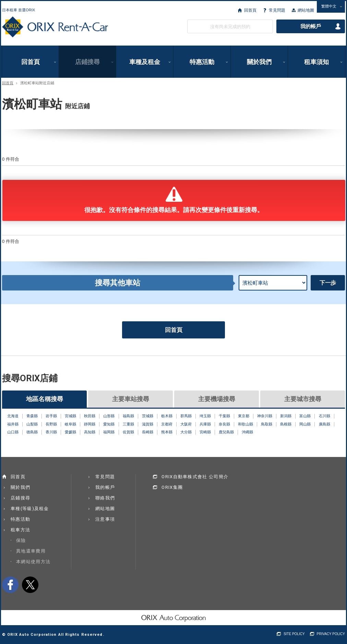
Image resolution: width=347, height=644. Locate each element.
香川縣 (51, 432)
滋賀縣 (148, 424)
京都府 (167, 424)
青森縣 (32, 416)
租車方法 (20, 530)
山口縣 (13, 432)
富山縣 (305, 416)
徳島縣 (32, 432)
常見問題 (277, 10)
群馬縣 (186, 416)
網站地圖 (306, 10)
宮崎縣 (205, 432)
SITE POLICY (294, 634)
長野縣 (51, 424)
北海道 (13, 416)
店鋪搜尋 (87, 62)
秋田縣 (90, 416)
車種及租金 (145, 62)
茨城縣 (148, 416)
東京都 (244, 416)
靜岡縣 (90, 424)
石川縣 (325, 416)
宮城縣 (70, 416)
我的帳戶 (311, 26)
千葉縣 (224, 416)
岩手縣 (51, 416)
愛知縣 (109, 424)
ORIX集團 (172, 487)
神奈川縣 (265, 416)
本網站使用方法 (33, 562)
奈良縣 (224, 424)
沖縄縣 (247, 432)
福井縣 (13, 424)
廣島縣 (325, 424)
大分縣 (186, 432)
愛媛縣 (70, 432)
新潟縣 (286, 416)
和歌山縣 (246, 424)
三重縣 (128, 424)
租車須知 (316, 62)
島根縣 (286, 424)
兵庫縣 (205, 424)
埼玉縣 (205, 416)
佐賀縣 (128, 432)
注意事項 (105, 519)
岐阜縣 (70, 424)
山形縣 (109, 416)
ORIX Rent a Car (55, 27)
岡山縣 (305, 424)
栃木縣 (167, 416)
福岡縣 (109, 432)
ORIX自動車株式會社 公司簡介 (195, 477)
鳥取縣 (267, 424)
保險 (21, 540)
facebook (10, 585)
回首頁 (250, 10)
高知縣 (90, 432)
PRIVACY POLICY (331, 634)
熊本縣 (167, 432)
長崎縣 (148, 432)
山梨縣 (32, 424)
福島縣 (128, 416)
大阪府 (186, 424)
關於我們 (259, 62)
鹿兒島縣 (226, 432)
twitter (30, 585)
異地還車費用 (31, 551)
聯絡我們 (105, 498)
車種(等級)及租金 (30, 509)
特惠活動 (202, 62)
